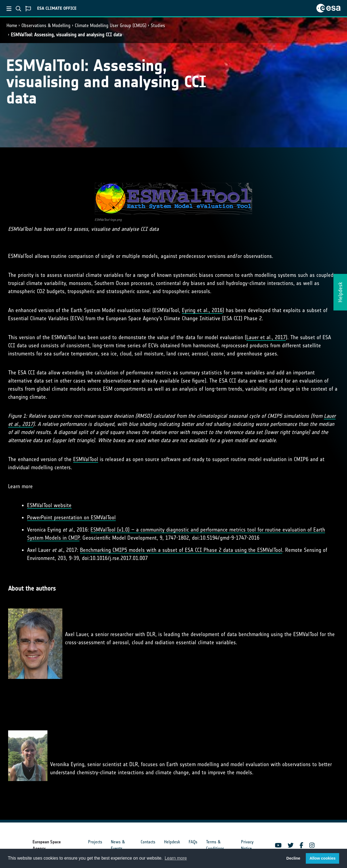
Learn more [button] (176, 858)
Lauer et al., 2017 (266, 337)
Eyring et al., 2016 (202, 310)
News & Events (118, 845)
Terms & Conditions (215, 845)
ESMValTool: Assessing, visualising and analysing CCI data (66, 35)
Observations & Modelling (46, 25)
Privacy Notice (247, 845)
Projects (95, 842)
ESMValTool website (49, 505)
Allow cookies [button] (323, 858)
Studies (158, 25)
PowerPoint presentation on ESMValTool (71, 517)
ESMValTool (86, 459)
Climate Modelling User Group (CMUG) (111, 25)
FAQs (193, 842)
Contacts (148, 842)
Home (12, 25)
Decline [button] (293, 858)
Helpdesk (172, 842)
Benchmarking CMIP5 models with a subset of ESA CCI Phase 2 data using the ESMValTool (181, 550)
